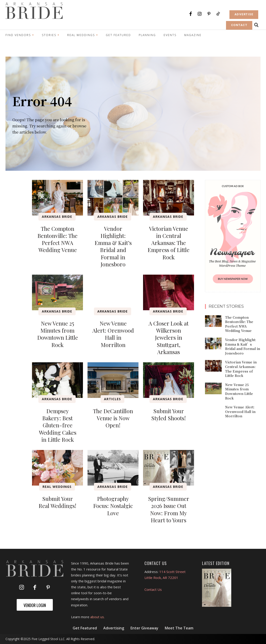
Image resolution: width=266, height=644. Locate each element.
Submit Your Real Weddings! (57, 502)
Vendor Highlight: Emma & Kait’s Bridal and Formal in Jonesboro (113, 246)
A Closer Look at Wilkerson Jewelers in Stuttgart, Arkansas (169, 338)
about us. (97, 617)
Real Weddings (57, 487)
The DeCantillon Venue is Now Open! (113, 418)
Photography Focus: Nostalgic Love (113, 506)
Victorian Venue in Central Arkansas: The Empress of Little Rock (169, 243)
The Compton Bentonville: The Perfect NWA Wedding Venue (57, 239)
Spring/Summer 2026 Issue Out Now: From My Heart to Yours (169, 509)
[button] (256, 25)
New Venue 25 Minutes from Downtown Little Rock (58, 334)
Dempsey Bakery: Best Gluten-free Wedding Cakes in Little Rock (58, 425)
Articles (112, 399)
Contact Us (153, 589)
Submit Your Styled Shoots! (169, 414)
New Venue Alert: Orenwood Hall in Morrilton (113, 334)
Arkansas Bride (57, 217)
